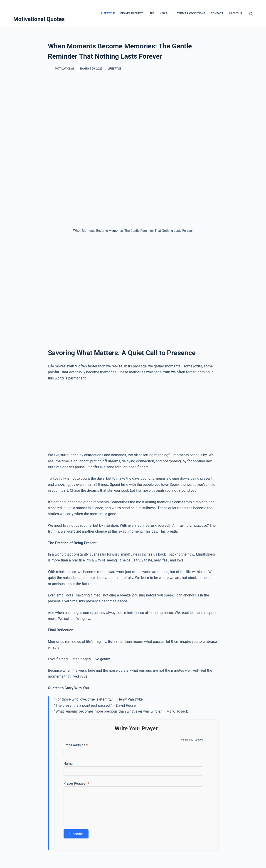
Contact (217, 13)
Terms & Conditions (191, 13)
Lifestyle (108, 13)
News (166, 14)
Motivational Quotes (39, 19)
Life (151, 13)
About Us (235, 13)
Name (68, 764)
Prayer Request (132, 13)
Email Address (76, 745)
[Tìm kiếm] (251, 14)
